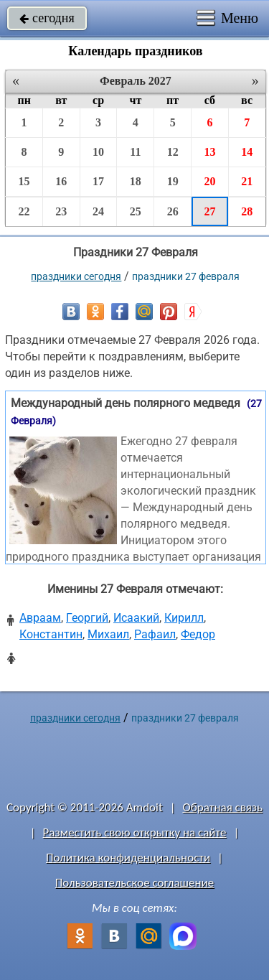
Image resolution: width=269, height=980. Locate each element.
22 (24, 211)
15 (24, 181)
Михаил (108, 634)
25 (136, 211)
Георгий (87, 618)
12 (173, 152)
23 (61, 211)
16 (61, 181)
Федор (198, 634)
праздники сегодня (76, 276)
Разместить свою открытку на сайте (135, 832)
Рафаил (155, 634)
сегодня (47, 18)
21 (247, 181)
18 (136, 181)
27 (209, 211)
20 (209, 181)
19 (173, 181)
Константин (51, 634)
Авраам (40, 618)
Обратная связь (222, 807)
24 (98, 211)
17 (98, 181)
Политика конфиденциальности (128, 858)
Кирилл (184, 618)
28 (247, 211)
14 (247, 152)
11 (135, 152)
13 (209, 152)
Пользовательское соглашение (134, 883)
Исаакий (136, 618)
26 (173, 211)
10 (98, 152)
